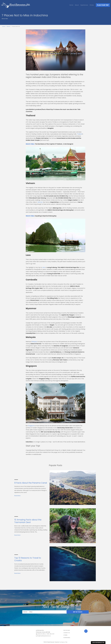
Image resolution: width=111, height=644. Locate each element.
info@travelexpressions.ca (44, 636)
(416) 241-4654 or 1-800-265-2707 (46, 634)
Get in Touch (78, 612)
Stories (92, 5)
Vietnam (40, 202)
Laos (44, 267)
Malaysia (34, 342)
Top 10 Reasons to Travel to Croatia (28, 559)
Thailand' (80, 134)
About (77, 5)
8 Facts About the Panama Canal (31, 483)
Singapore (31, 426)
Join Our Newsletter (98, 643)
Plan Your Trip (103, 5)
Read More (17, 496)
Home (71, 5)
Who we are (67, 630)
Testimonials (67, 638)
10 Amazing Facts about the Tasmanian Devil (28, 521)
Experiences (84, 5)
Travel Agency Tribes (63, 642)
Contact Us (67, 633)
